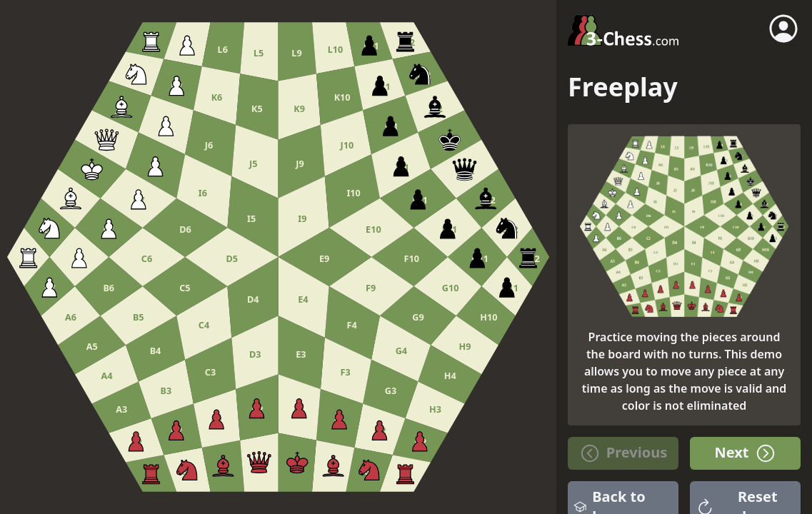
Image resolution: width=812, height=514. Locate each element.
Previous (623, 453)
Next (745, 453)
